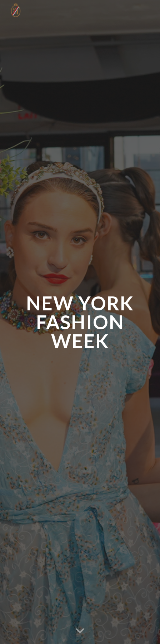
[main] (80, 322)
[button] (80, 631)
